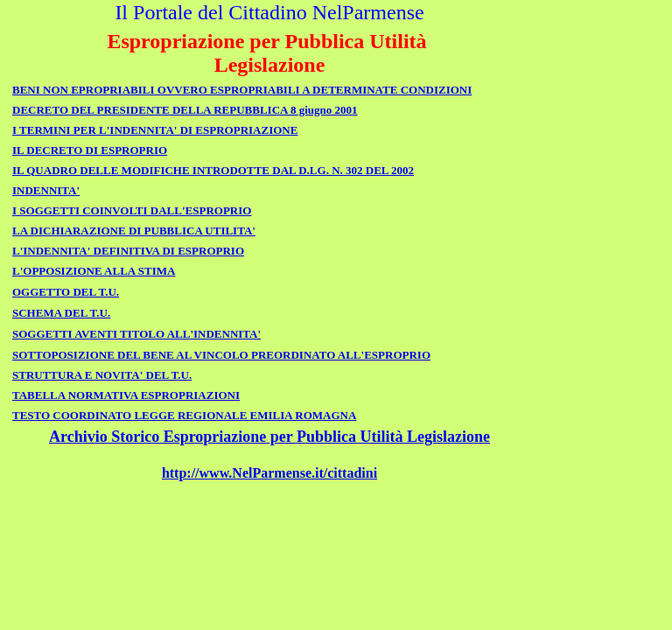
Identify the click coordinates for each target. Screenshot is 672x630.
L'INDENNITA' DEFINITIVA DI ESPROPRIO (128, 251)
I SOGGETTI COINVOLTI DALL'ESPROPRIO (132, 210)
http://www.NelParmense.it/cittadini (269, 473)
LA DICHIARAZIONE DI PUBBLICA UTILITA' (134, 231)
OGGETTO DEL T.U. (66, 292)
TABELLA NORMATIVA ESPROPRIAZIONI (126, 395)
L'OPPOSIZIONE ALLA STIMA (94, 271)
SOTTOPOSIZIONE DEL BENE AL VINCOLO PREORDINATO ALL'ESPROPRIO (221, 355)
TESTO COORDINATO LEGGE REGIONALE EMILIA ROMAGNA (184, 415)
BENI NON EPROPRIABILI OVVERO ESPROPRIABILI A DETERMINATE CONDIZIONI (242, 90)
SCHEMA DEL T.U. (61, 313)
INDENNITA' (46, 190)
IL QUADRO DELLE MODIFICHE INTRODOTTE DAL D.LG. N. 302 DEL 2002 (213, 170)
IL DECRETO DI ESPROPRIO (90, 150)
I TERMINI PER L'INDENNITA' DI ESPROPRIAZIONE (155, 130)
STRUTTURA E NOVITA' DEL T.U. (102, 375)
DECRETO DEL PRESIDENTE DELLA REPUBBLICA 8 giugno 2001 (185, 110)
